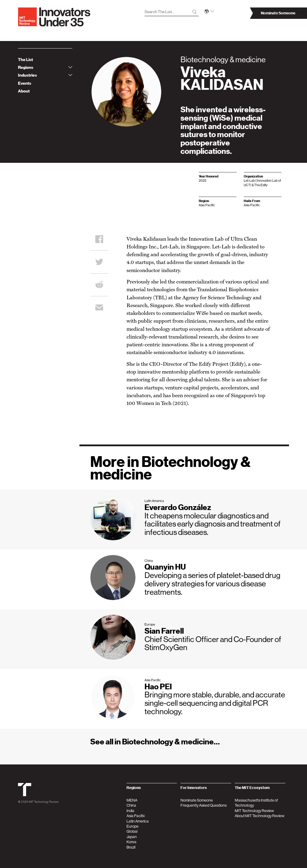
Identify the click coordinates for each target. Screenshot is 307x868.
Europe (133, 826)
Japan (132, 837)
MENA (132, 800)
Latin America (138, 821)
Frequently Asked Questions (204, 805)
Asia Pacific (136, 816)
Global (132, 831)
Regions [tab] (45, 67)
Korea (131, 842)
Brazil (131, 847)
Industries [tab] (45, 75)
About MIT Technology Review (260, 816)
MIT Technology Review (44, 802)
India (130, 811)
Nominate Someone (197, 800)
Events (25, 83)
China (131, 805)
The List (25, 60)
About (24, 91)
